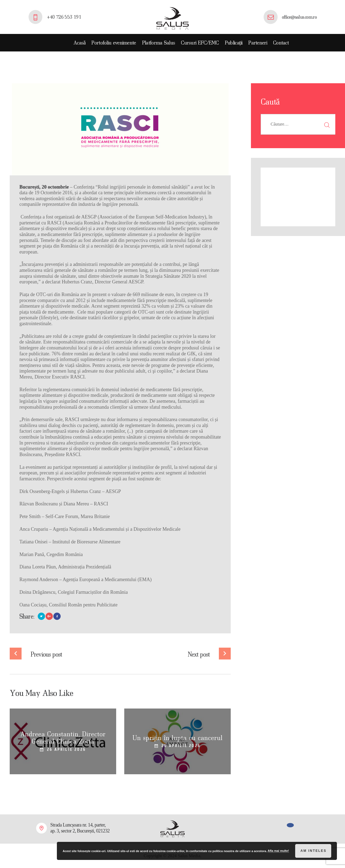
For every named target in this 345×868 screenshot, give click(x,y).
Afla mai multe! (278, 851)
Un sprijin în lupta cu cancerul (178, 738)
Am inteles (314, 851)
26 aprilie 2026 (66, 749)
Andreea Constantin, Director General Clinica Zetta (63, 737)
